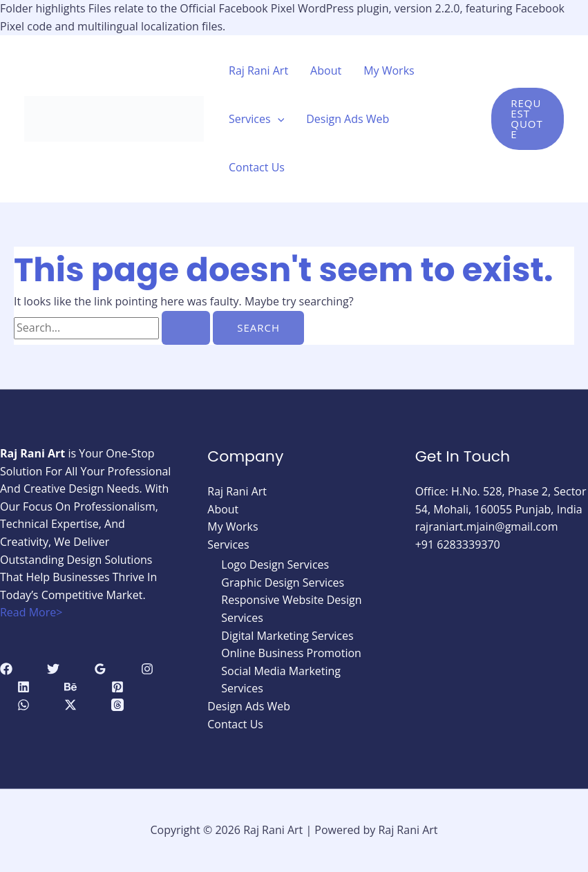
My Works (389, 70)
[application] (278, 119)
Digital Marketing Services (287, 636)
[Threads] (117, 705)
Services (256, 119)
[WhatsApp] (23, 705)
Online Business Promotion (291, 653)
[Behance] (70, 687)
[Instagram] (147, 669)
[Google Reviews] (100, 669)
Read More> (31, 612)
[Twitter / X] (70, 705)
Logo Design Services (275, 565)
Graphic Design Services (283, 582)
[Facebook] (6, 669)
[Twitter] (53, 669)
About (326, 70)
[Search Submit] (186, 328)
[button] (528, 119)
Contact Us (257, 167)
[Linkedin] (23, 687)
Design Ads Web (348, 119)
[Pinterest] (117, 687)
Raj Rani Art (258, 70)
